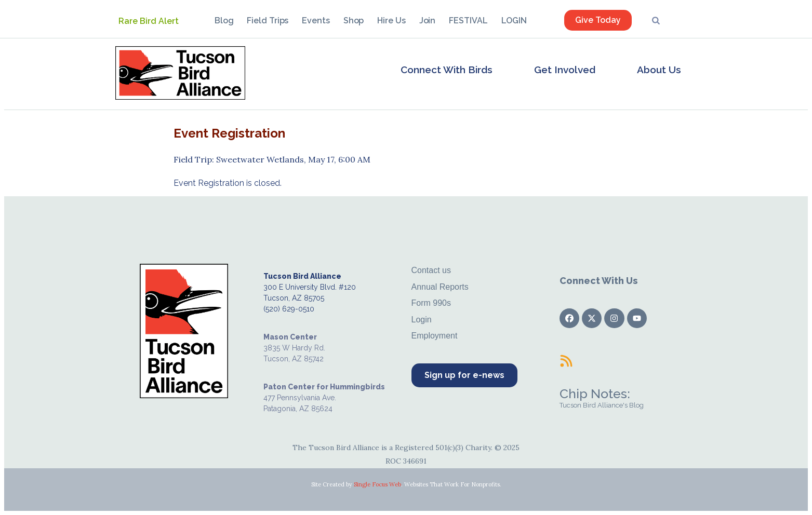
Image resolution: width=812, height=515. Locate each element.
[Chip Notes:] (566, 361)
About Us (659, 70)
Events (316, 21)
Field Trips (268, 21)
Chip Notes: (595, 394)
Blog (224, 21)
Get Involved (565, 70)
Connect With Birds (447, 70)
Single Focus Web (377, 484)
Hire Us (391, 21)
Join (428, 21)
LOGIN (514, 21)
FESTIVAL (468, 21)
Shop (354, 21)
